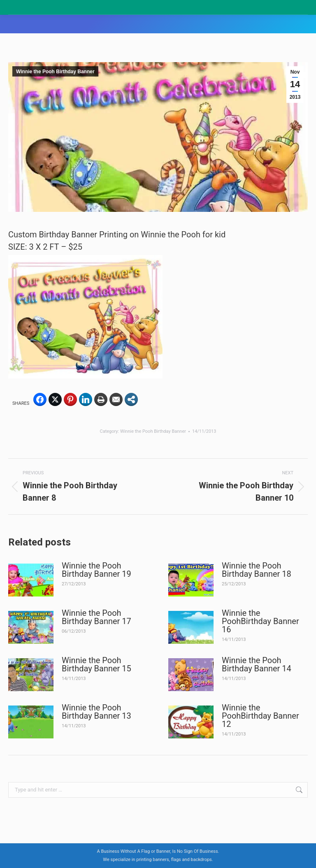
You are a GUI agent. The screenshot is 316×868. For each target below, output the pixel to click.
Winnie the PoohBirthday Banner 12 (260, 716)
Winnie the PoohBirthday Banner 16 (260, 621)
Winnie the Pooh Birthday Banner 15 (96, 664)
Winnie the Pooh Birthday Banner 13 (96, 712)
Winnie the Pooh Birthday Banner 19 (96, 570)
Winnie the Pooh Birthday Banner (55, 72)
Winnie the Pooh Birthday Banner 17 (96, 617)
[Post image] (31, 580)
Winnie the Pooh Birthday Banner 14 (257, 664)
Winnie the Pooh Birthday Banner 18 (257, 570)
